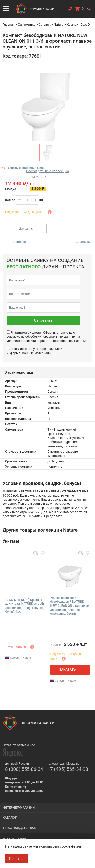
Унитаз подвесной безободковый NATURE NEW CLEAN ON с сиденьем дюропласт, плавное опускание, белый (70, 606)
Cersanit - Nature (18, 658)
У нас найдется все (19, 828)
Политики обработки (37, 341)
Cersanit (44, 24)
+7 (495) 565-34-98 (68, 769)
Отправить (43, 321)
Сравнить (83, 242)
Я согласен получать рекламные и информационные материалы (34, 351)
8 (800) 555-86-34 (24, 769)
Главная (9, 24)
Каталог (10, 818)
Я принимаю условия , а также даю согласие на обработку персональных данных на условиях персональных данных (47, 337)
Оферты (49, 332)
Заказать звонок (70, 10)
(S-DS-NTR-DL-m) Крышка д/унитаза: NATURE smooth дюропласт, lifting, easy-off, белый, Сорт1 (25, 606)
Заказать (26, 229)
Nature (59, 24)
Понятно (16, 859)
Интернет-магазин (19, 807)
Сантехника (26, 24)
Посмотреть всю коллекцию (48, 171)
